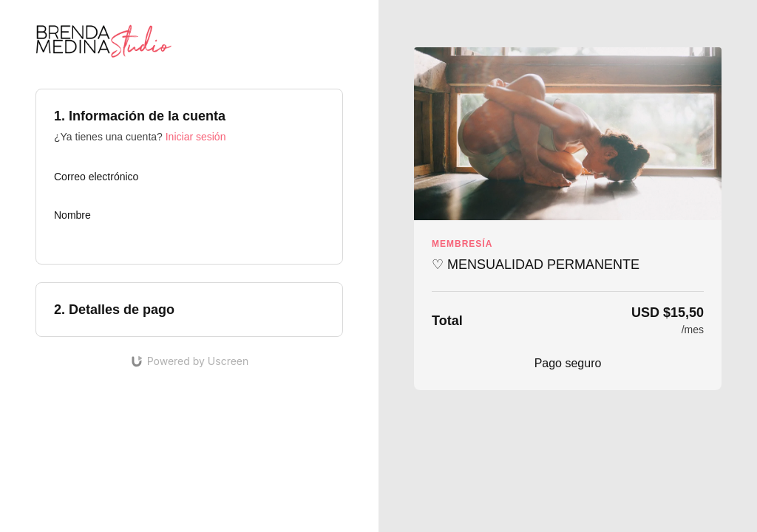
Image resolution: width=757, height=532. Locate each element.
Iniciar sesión (196, 137)
